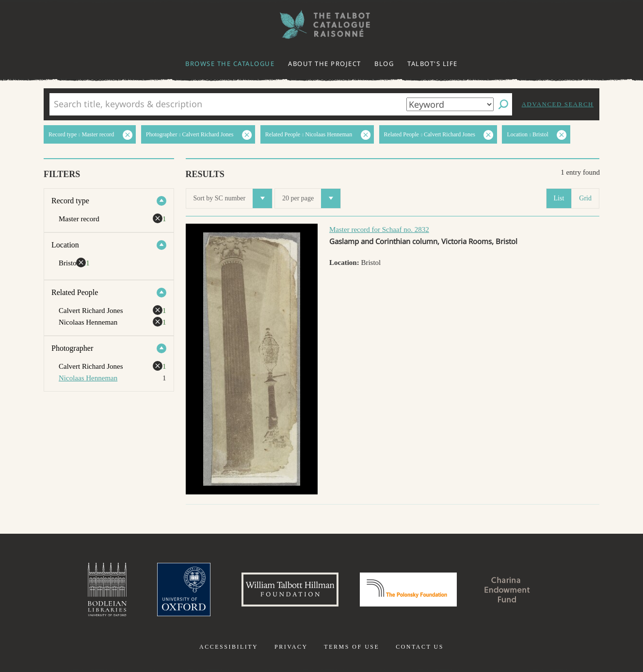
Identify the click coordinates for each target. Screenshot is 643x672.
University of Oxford (184, 590)
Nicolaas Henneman (88, 378)
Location (65, 245)
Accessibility (229, 647)
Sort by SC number (233, 198)
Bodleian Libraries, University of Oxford (107, 590)
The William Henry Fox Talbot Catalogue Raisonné (321, 25)
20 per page (311, 198)
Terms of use (352, 647)
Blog (384, 64)
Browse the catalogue (230, 64)
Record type (70, 201)
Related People (75, 292)
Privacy (291, 647)
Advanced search (558, 104)
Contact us (420, 647)
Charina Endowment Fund (507, 590)
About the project (325, 64)
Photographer (72, 348)
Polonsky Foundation (408, 590)
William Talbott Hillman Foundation (290, 590)
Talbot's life (433, 64)
